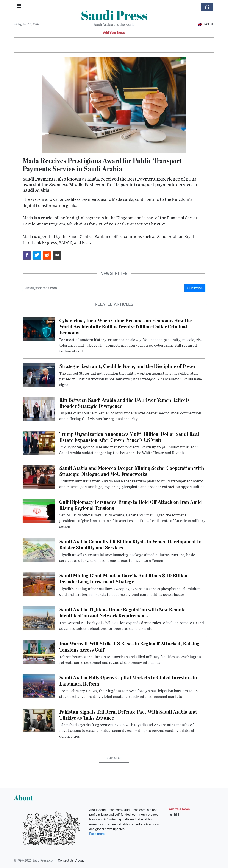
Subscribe (195, 288)
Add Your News (114, 33)
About (80, 860)
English (206, 24)
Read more (97, 834)
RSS (174, 815)
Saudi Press (114, 15)
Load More (114, 758)
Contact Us (66, 860)
